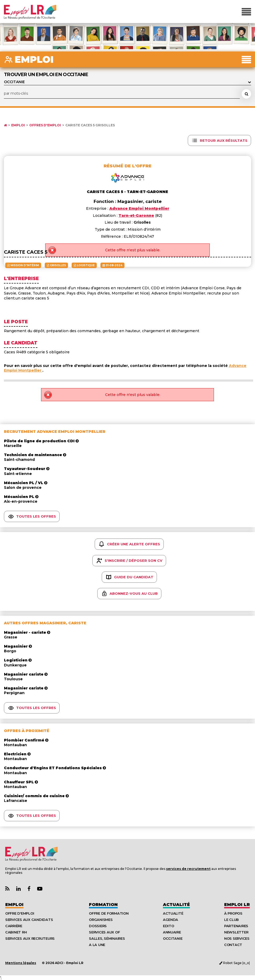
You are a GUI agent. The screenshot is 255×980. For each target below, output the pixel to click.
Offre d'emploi (20, 913)
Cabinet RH (16, 932)
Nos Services (237, 938)
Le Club (231, 920)
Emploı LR (237, 905)
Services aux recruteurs (30, 938)
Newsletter (236, 932)
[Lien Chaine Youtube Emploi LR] (40, 889)
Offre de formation (109, 913)
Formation (103, 905)
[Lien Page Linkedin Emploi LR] (18, 889)
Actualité (176, 905)
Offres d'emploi (45, 125)
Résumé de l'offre (127, 166)
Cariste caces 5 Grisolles (90, 125)
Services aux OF (104, 932)
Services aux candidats (29, 920)
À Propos (233, 913)
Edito (169, 926)
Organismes (101, 920)
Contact (233, 945)
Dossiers (98, 926)
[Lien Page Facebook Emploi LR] (29, 889)
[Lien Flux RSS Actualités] (7, 889)
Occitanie (173, 938)
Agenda (171, 920)
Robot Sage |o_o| (234, 963)
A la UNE (97, 945)
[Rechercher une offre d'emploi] (246, 94)
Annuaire (172, 932)
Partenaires (236, 926)
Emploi (18, 125)
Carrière (14, 926)
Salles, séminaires (107, 938)
